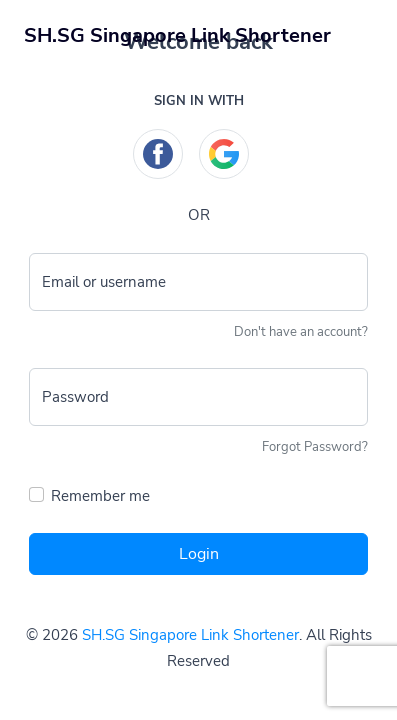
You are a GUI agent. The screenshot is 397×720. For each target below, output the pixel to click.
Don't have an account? (301, 332)
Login (199, 554)
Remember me (100, 496)
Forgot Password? (315, 447)
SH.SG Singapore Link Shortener (190, 635)
